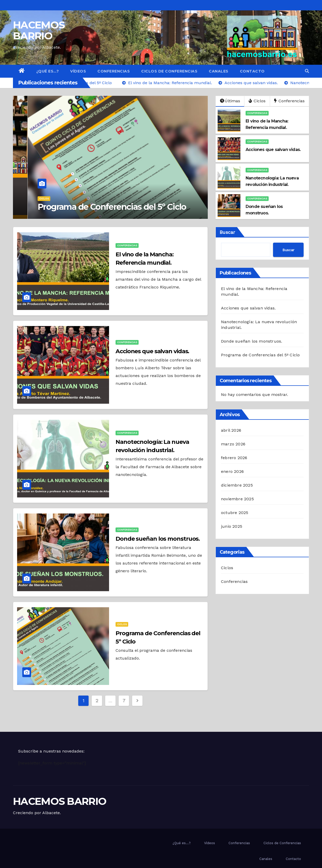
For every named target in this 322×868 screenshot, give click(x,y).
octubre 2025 (235, 513)
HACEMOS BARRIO (39, 30)
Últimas (230, 101)
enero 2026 (232, 471)
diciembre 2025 (237, 485)
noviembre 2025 (237, 499)
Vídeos (78, 71)
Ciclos (29, 198)
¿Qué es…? (48, 71)
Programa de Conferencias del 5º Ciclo (97, 207)
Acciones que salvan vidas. (152, 351)
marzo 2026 (233, 444)
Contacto (252, 71)
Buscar (227, 232)
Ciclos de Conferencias (169, 71)
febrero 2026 (234, 458)
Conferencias (114, 71)
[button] (307, 71)
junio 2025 (232, 526)
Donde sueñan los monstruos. (158, 539)
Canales (219, 71)
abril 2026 (231, 430)
